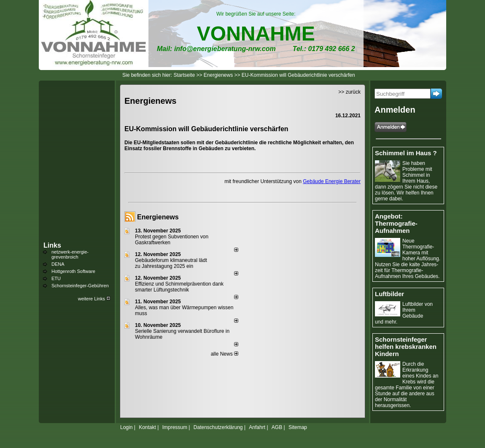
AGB (277, 427)
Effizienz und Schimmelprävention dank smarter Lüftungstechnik (179, 287)
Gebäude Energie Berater (332, 181)
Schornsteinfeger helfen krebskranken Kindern (406, 347)
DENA (58, 264)
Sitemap (298, 427)
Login (126, 427)
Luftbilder (389, 294)
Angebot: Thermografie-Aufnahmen (396, 223)
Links (52, 245)
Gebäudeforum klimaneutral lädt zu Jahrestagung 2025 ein (171, 263)
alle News (225, 354)
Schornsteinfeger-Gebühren (80, 286)
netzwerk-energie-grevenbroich (70, 254)
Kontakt (147, 427)
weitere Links (94, 299)
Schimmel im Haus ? (406, 153)
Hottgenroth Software (73, 271)
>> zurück (349, 92)
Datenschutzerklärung (218, 427)
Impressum (175, 427)
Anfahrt (257, 427)
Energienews (158, 217)
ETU (56, 278)
